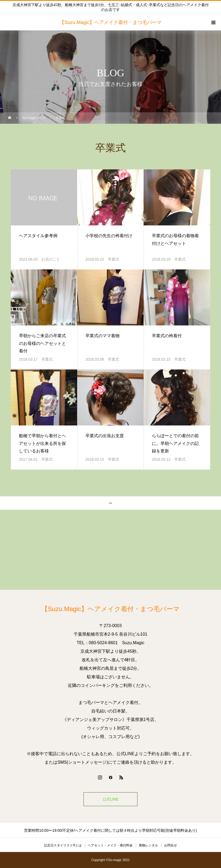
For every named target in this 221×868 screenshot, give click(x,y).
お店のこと (51, 259)
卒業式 (113, 259)
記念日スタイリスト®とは (63, 845)
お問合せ (171, 845)
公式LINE (110, 799)
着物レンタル (148, 845)
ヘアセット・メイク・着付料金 (110, 845)
